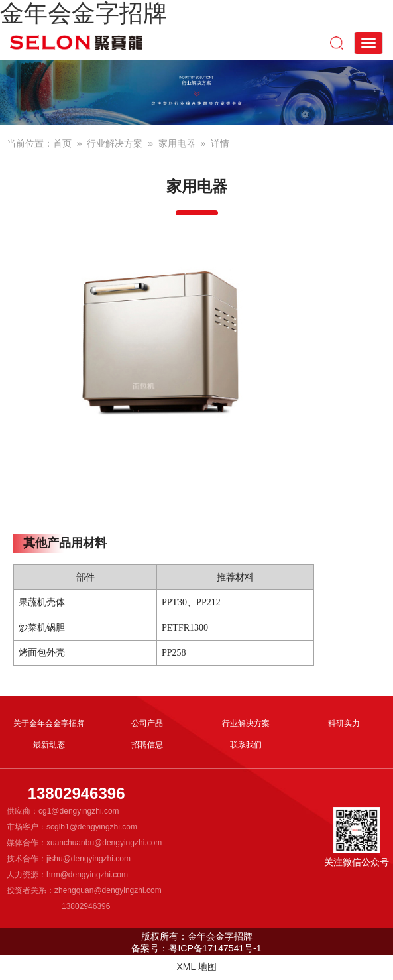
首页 (62, 143)
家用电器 (177, 143)
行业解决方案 (115, 143)
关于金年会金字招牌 (49, 723)
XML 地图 (196, 967)
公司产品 (147, 723)
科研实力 (344, 723)
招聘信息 (147, 745)
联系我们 (246, 745)
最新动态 (49, 745)
